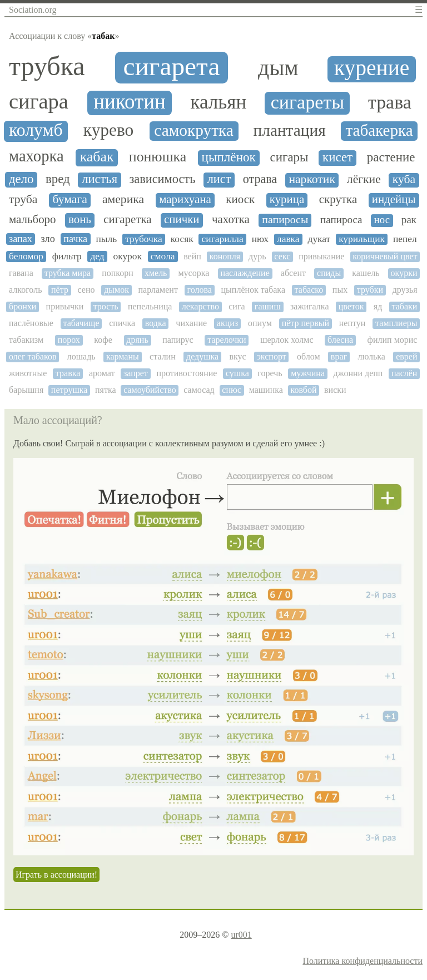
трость (106, 306)
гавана (21, 273)
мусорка (193, 273)
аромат (102, 373)
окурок (127, 256)
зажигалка (309, 306)
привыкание (321, 256)
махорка (36, 156)
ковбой (303, 390)
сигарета (172, 66)
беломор (26, 256)
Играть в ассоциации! (56, 875)
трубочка (144, 239)
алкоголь (25, 290)
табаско (309, 290)
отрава (260, 179)
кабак (97, 157)
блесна (340, 340)
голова (200, 290)
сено (86, 290)
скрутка (338, 200)
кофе (103, 340)
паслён (404, 373)
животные (28, 373)
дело (21, 179)
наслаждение (245, 273)
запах (21, 239)
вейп (192, 256)
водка (156, 323)
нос (382, 220)
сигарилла (223, 239)
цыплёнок (229, 157)
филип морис (393, 340)
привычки (65, 306)
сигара (39, 101)
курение (372, 68)
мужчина (308, 373)
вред (58, 179)
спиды (329, 273)
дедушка (202, 356)
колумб (36, 130)
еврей (406, 356)
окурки (404, 273)
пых (340, 290)
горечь (270, 373)
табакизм (26, 340)
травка (68, 373)
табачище (81, 323)
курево (108, 130)
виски (335, 390)
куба (404, 179)
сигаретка (127, 220)
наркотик (312, 179)
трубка (47, 66)
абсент (293, 273)
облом (309, 356)
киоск (240, 200)
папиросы (285, 220)
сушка (237, 373)
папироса (341, 220)
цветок (351, 306)
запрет (136, 373)
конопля (225, 256)
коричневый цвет (385, 256)
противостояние (187, 373)
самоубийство (150, 390)
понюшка (158, 157)
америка (123, 200)
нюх (260, 239)
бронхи (23, 306)
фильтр (67, 256)
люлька (371, 356)
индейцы (394, 200)
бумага (70, 200)
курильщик (362, 239)
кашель (366, 273)
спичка (122, 323)
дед (97, 256)
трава (390, 102)
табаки (405, 306)
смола (163, 256)
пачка (75, 239)
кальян (218, 102)
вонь (80, 220)
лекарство (200, 306)
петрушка (69, 390)
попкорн (118, 273)
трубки (370, 290)
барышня (26, 390)
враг (339, 356)
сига (237, 306)
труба (23, 200)
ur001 (241, 935)
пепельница (150, 306)
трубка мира (68, 273)
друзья (405, 290)
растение (391, 157)
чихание (191, 323)
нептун (352, 323)
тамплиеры (396, 323)
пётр (60, 290)
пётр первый (306, 323)
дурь (257, 256)
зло (48, 239)
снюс (232, 390)
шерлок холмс (287, 340)
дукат (319, 239)
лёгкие (364, 179)
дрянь (137, 340)
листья (100, 179)
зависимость (162, 179)
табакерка (379, 130)
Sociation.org (33, 10)
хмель (156, 273)
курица (287, 200)
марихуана (185, 200)
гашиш (268, 306)
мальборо (33, 220)
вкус (237, 356)
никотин (130, 102)
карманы (123, 356)
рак (409, 220)
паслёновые (31, 323)
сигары (289, 157)
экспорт (272, 356)
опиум (260, 323)
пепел (405, 239)
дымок (116, 290)
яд (378, 306)
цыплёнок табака (253, 290)
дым (278, 68)
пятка (106, 390)
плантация (290, 130)
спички (182, 220)
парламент (158, 290)
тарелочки (227, 340)
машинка (266, 390)
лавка (288, 239)
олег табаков (33, 356)
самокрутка (193, 130)
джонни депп (358, 373)
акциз (227, 323)
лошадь (81, 356)
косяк (182, 239)
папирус (178, 340)
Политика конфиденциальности (363, 961)
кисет (337, 157)
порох (69, 340)
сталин (163, 356)
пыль (107, 239)
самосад (199, 390)
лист (219, 179)
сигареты (308, 102)
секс (282, 256)
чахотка (231, 220)
